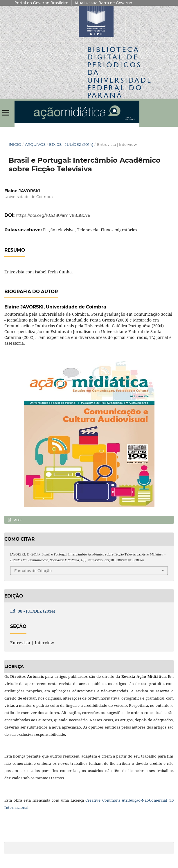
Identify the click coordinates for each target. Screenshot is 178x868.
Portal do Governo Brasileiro (41, 3)
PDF (17, 520)
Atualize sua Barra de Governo (103, 3)
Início (15, 144)
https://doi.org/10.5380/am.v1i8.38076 (53, 215)
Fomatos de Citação (33, 571)
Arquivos (35, 144)
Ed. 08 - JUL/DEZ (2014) (71, 144)
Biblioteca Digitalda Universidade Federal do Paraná (120, 72)
